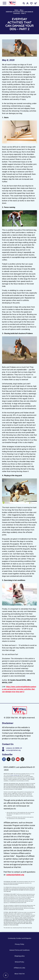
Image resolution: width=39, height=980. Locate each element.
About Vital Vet (19, 974)
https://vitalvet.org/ (15, 775)
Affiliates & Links (19, 968)
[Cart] (36, 4)
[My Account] (28, 4)
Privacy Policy (20, 944)
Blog (21, 10)
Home (16, 10)
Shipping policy (19, 956)
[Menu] (4, 3)
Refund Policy (19, 962)
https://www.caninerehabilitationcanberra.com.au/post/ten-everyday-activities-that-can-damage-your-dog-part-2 (19, 689)
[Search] (24, 3)
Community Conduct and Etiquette (19, 938)
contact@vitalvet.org (15, 875)
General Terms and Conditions (20, 950)
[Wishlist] (31, 4)
